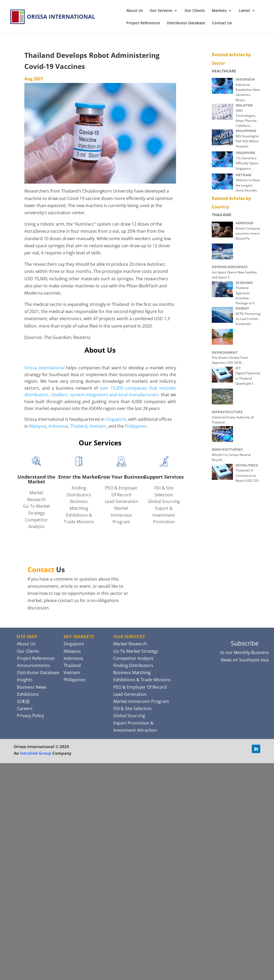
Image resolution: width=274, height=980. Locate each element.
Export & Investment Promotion (164, 515)
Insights (25, 680)
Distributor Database (186, 23)
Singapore (116, 419)
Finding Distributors (133, 665)
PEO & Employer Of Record (140, 687)
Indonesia (58, 426)
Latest (244, 11)
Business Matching (132, 673)
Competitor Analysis (133, 658)
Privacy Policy (30, 716)
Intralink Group (36, 753)
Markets (219, 11)
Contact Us (222, 23)
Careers (25, 708)
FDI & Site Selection (132, 708)
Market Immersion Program (122, 515)
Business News (32, 687)
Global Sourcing (164, 501)
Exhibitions (28, 694)
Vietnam (98, 426)
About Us (135, 11)
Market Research (130, 644)
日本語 (23, 701)
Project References (143, 23)
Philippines (136, 426)
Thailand (79, 426)
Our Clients (195, 11)
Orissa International (44, 368)
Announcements (33, 665)
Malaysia (38, 426)
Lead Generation (122, 501)
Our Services (161, 11)
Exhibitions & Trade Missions (142, 680)
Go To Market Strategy (136, 651)
